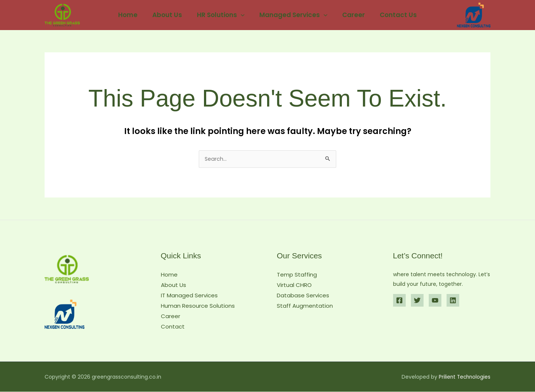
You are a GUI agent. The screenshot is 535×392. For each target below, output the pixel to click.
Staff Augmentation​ (305, 306)
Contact (173, 327)
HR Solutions (222, 15)
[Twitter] (417, 301)
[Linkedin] (453, 301)
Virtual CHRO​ (294, 285)
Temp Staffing (297, 275)
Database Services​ (303, 296)
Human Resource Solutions (198, 306)
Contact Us (393, 15)
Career (350, 15)
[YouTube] (435, 301)
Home (133, 15)
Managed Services (292, 15)
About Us (171, 15)
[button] (242, 15)
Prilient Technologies (464, 377)
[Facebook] (399, 301)
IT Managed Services (189, 296)
